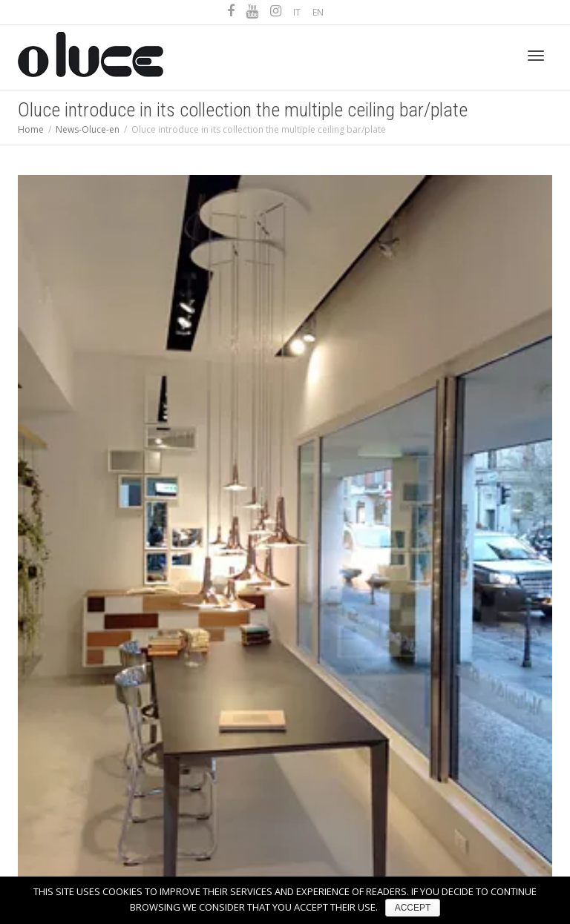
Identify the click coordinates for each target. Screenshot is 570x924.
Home (31, 129)
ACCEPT (413, 908)
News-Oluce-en (88, 129)
